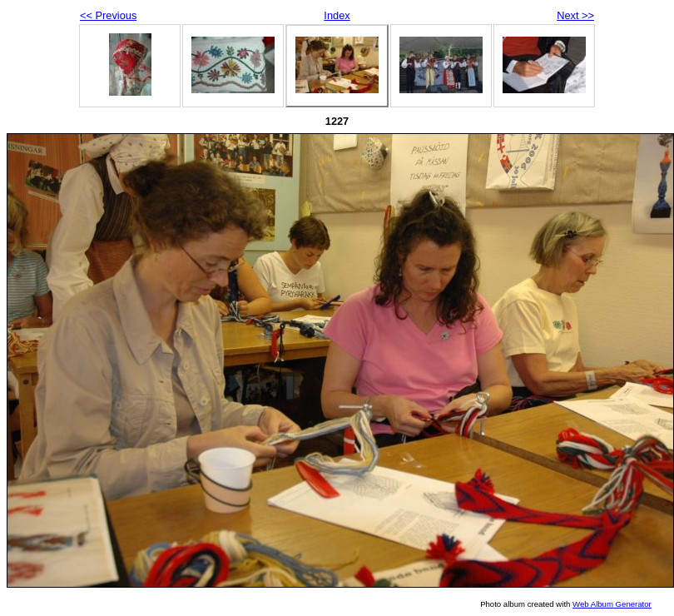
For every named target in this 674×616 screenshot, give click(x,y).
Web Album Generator (612, 604)
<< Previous (108, 15)
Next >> (575, 15)
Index (337, 15)
